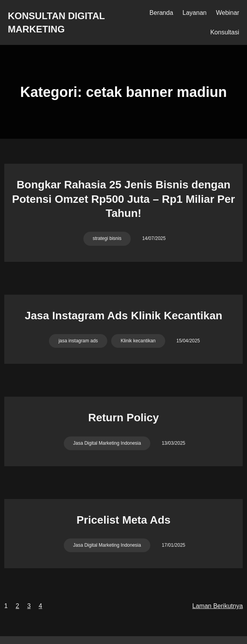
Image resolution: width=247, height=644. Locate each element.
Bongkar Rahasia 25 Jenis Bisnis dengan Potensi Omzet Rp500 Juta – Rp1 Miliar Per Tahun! (124, 199)
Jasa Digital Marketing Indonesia (107, 443)
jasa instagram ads (78, 341)
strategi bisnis (107, 238)
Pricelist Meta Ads (123, 520)
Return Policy (123, 418)
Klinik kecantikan (138, 341)
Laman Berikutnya (217, 606)
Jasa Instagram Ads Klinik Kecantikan (123, 316)
